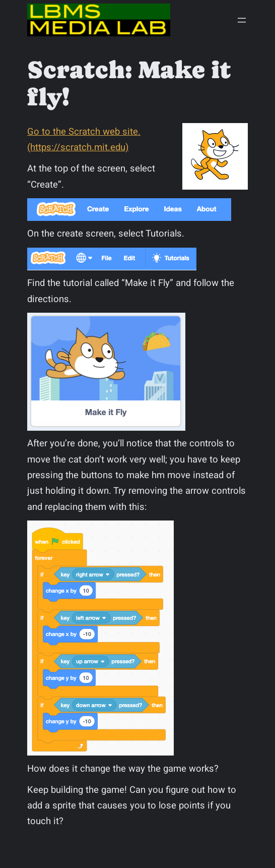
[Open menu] (242, 20)
